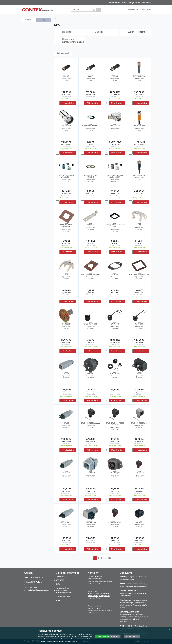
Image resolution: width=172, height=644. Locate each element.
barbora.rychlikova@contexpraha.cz (100, 611)
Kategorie (28, 20)
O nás (124, 3)
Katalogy (131, 3)
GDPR (58, 600)
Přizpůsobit (115, 636)
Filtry (43, 20)
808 (110, 558)
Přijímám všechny (103, 636)
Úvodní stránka (114, 3)
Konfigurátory (147, 3)
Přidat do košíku (68, 103)
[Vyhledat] (99, 10)
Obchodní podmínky (63, 597)
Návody (138, 3)
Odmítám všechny (132, 636)
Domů (56, 19)
